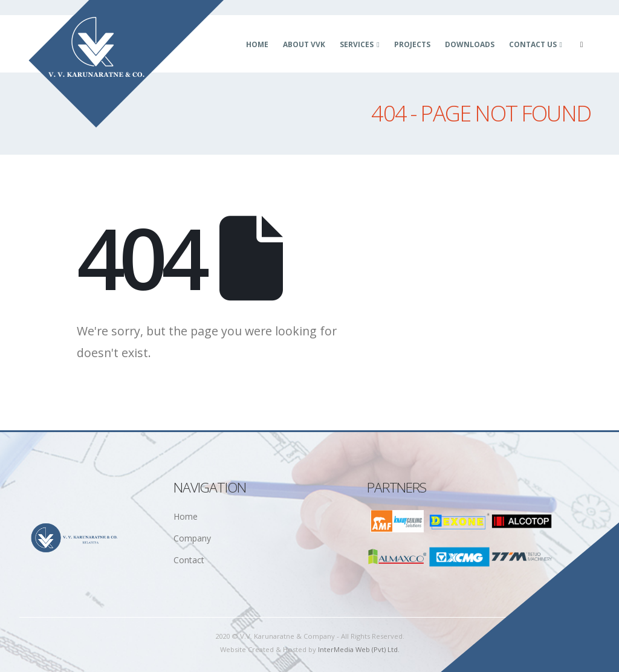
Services (357, 44)
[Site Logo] (126, 64)
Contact (189, 560)
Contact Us (533, 44)
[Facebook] (582, 45)
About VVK (304, 44)
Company (192, 538)
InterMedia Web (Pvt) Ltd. (359, 649)
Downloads (470, 44)
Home (257, 44)
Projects (412, 44)
